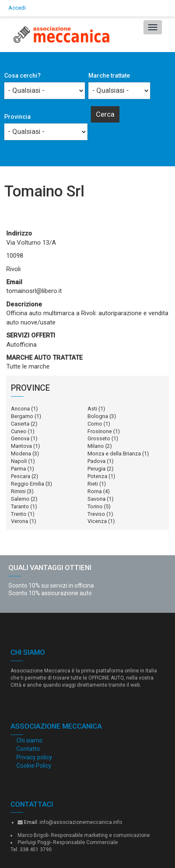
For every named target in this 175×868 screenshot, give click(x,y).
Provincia (17, 117)
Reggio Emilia (28, 484)
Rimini (18, 491)
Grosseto (99, 438)
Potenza (97, 476)
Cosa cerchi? (23, 76)
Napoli (19, 461)
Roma (95, 491)
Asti (92, 409)
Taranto (20, 506)
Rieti (93, 484)
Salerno (20, 499)
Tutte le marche (28, 366)
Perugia (97, 469)
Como (95, 424)
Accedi (17, 8)
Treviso (96, 514)
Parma (19, 469)
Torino (95, 506)
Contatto (28, 749)
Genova (20, 438)
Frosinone (100, 431)
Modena (21, 454)
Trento (19, 514)
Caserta (20, 424)
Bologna (98, 416)
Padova (97, 461)
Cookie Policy (34, 766)
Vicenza (97, 521)
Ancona (20, 409)
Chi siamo (29, 740)
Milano (96, 446)
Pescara (21, 476)
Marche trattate (109, 76)
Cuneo (19, 431)
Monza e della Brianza (114, 454)
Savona (97, 499)
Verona (20, 521)
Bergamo (22, 416)
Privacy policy (34, 757)
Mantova (21, 446)
